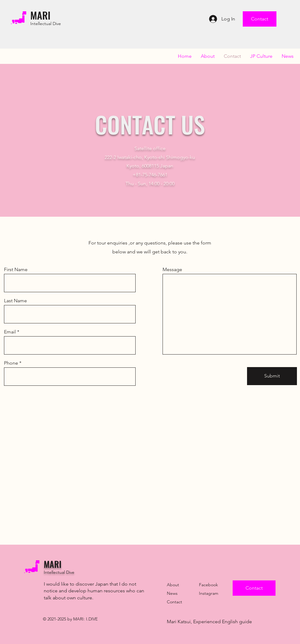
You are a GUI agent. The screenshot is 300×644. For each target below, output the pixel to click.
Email (10, 332)
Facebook (208, 585)
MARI (40, 15)
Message (172, 270)
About (173, 585)
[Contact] (260, 19)
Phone (11, 363)
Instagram (209, 593)
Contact (174, 602)
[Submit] (272, 376)
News (172, 593)
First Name (16, 270)
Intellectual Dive (46, 24)
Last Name (15, 301)
